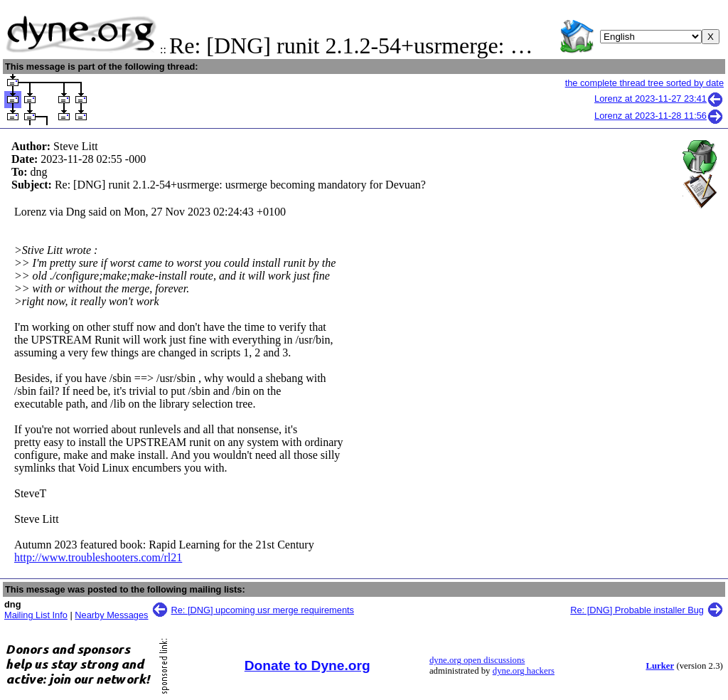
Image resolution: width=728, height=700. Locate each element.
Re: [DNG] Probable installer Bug (637, 610)
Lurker (660, 666)
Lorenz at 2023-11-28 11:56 (659, 116)
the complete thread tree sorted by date (644, 83)
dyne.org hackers (524, 671)
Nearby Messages (111, 615)
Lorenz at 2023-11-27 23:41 (659, 99)
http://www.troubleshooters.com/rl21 (98, 557)
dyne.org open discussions (477, 660)
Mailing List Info (36, 615)
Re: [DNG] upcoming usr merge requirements (263, 610)
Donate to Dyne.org (307, 665)
